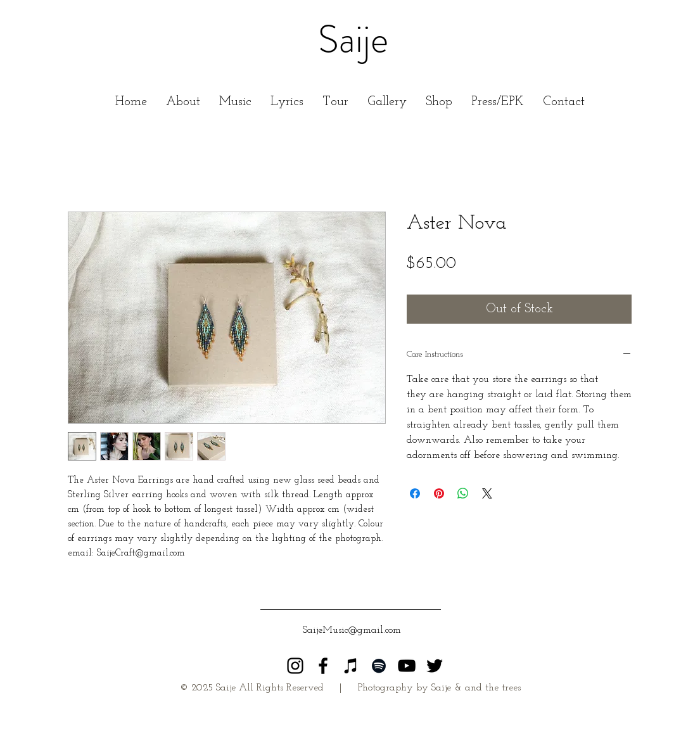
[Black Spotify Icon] (379, 666)
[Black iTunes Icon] (351, 666)
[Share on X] (487, 493)
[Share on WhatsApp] (463, 493)
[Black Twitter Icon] (435, 666)
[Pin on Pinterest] (439, 493)
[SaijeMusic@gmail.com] (352, 630)
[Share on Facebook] (415, 493)
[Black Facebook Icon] (323, 666)
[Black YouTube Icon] (407, 666)
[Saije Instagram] (295, 666)
